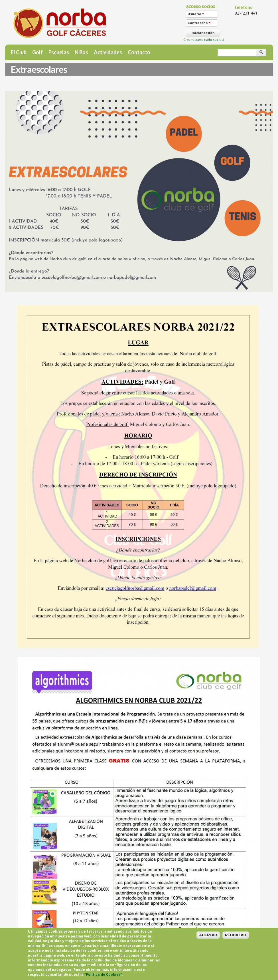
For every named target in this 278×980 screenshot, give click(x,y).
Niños (81, 52)
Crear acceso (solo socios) (204, 40)
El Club (19, 52)
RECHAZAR (236, 938)
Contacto (139, 52)
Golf (37, 52)
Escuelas (59, 52)
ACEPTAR (208, 938)
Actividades (108, 52)
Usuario (196, 14)
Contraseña (199, 23)
